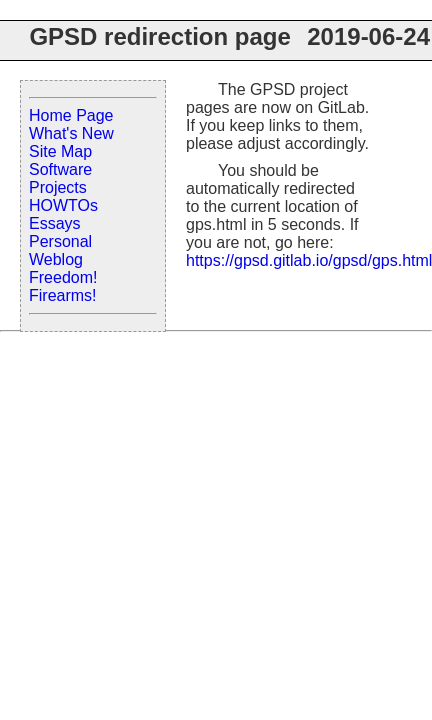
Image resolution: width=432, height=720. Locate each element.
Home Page (71, 115)
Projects (58, 187)
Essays (55, 223)
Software (60, 169)
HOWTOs (63, 205)
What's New (71, 133)
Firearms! (63, 295)
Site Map (60, 151)
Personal (60, 241)
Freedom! (63, 277)
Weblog (56, 259)
